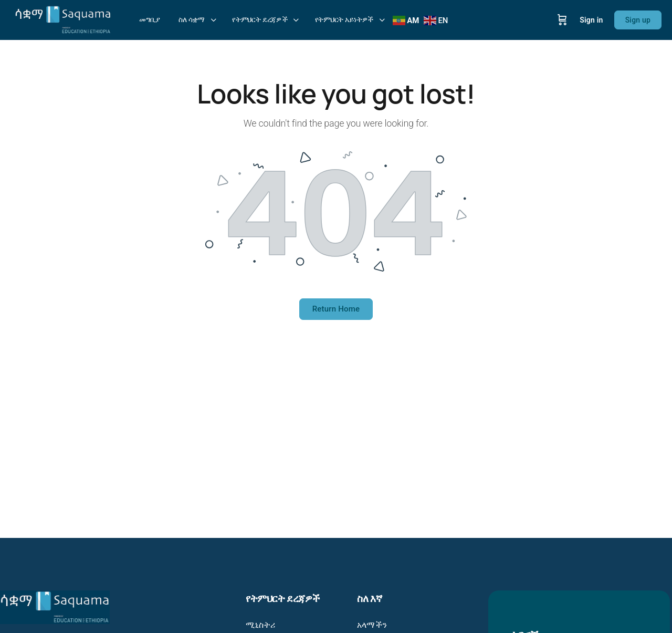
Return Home (336, 309)
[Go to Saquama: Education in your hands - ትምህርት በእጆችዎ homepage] (63, 19)
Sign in (591, 20)
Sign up (638, 20)
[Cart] (562, 20)
